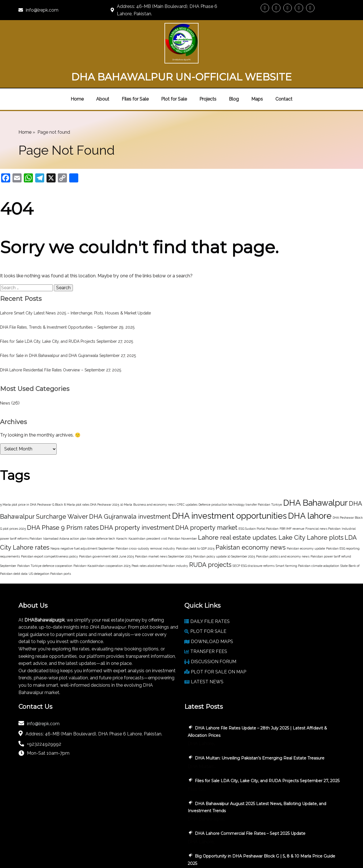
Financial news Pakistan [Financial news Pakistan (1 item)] (323, 503)
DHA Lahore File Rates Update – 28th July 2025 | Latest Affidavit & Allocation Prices (306, 609)
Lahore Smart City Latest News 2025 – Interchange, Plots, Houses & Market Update (75, 288)
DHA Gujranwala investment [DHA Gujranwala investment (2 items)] (130, 491)
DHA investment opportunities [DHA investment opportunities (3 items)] (229, 491)
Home (25, 107)
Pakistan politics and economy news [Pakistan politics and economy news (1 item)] (283, 531)
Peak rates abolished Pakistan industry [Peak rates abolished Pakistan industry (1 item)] (160, 540)
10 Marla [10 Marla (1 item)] (126, 479)
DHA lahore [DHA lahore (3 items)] (310, 491)
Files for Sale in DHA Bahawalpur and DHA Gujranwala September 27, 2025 (68, 330)
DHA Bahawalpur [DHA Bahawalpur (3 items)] (315, 477)
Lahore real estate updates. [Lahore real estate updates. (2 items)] (238, 512)
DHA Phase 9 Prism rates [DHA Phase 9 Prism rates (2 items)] (63, 502)
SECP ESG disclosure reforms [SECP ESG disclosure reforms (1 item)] (254, 540)
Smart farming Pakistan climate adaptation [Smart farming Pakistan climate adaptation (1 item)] (307, 540)
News (5, 378)
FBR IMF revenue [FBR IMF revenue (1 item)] (292, 503)
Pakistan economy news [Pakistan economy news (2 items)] (251, 522)
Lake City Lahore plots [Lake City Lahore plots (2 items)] (311, 512)
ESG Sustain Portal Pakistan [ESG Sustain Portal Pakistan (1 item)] (258, 503)
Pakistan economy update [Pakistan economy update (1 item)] (306, 523)
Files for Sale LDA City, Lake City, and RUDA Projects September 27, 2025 (67, 316)
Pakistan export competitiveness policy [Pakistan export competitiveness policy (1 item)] (49, 531)
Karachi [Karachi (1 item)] (122, 513)
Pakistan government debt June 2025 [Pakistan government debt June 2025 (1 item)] (106, 531)
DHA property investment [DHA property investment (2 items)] (137, 502)
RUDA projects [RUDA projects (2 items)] (210, 539)
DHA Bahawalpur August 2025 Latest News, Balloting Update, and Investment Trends (306, 720)
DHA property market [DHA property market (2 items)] (206, 502)
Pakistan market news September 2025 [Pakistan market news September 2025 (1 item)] (163, 531)
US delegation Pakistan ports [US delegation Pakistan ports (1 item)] (50, 548)
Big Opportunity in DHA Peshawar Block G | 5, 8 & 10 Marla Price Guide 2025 (305, 787)
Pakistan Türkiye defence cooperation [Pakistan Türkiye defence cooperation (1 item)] (45, 540)
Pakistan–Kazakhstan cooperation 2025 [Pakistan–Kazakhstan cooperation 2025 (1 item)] (102, 540)
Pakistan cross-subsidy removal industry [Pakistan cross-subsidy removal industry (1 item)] (145, 523)
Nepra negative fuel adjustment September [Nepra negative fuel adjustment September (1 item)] (83, 523)
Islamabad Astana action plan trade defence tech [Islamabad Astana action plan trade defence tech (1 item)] (79, 513)
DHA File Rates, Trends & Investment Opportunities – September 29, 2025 (67, 302)
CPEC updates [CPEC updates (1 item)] (187, 479)
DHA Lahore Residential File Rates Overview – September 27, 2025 (61, 344)
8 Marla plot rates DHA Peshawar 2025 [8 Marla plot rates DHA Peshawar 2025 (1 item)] (92, 479)
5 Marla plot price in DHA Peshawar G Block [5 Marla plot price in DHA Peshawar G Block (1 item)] (31, 479)
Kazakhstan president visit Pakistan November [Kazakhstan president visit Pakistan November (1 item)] (163, 513)
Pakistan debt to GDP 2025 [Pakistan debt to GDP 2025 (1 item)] (195, 523)
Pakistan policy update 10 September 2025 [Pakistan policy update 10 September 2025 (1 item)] (224, 531)
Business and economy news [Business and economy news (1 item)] (154, 479)
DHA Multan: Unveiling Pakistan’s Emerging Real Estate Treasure (303, 646)
